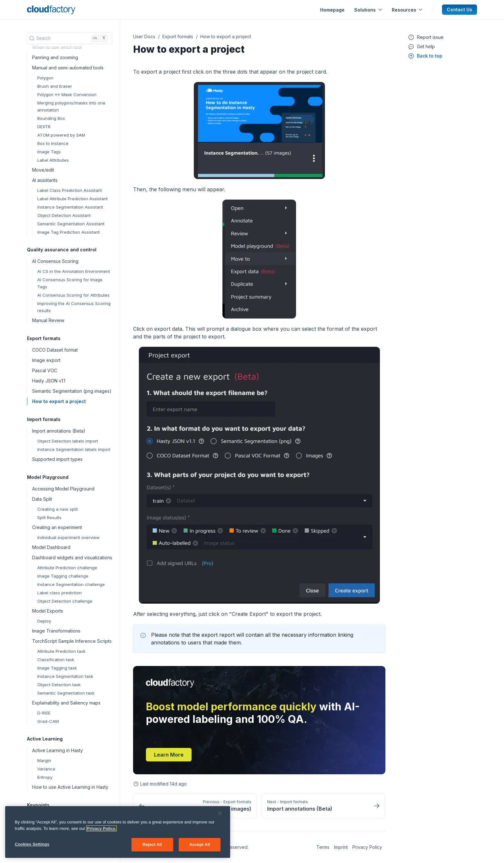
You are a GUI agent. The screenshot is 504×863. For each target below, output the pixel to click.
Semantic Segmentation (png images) (72, 391)
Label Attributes (53, 160)
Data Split (42, 499)
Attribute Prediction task (61, 651)
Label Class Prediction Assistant (70, 190)
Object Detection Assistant (64, 215)
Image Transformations (56, 631)
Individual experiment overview (68, 537)
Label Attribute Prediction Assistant (72, 199)
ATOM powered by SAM (61, 135)
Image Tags (49, 152)
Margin (44, 760)
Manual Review (48, 320)
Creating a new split (58, 509)
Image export (46, 360)
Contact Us (459, 9)
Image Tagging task (57, 668)
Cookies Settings (32, 848)
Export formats (178, 36)
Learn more (169, 755)
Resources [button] (407, 10)
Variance (46, 769)
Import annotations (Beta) (59, 431)
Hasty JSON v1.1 (49, 381)
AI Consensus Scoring (55, 261)
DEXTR (44, 127)
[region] (118, 836)
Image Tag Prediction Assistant (68, 232)
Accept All (200, 849)
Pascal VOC (45, 370)
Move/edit (43, 170)
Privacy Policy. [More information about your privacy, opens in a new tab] (101, 833)
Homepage (332, 10)
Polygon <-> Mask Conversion (67, 94)
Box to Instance (53, 143)
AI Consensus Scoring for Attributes (73, 295)
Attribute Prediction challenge (67, 568)
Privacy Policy (367, 847)
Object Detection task (59, 685)
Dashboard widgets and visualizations (72, 557)
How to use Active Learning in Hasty (70, 787)
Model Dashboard (51, 547)
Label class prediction (59, 593)
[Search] (69, 38)
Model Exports (48, 611)
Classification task (56, 660)
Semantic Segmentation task (66, 693)
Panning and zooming (55, 57)
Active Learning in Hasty (58, 750)
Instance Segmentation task (65, 676)
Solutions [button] (368, 10)
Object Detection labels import (68, 441)
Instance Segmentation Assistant (70, 207)
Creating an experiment (57, 527)
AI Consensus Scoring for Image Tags (70, 283)
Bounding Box (51, 118)
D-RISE (44, 713)
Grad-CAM (48, 721)
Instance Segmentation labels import (74, 449)
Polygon (45, 78)
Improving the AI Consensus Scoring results (74, 307)
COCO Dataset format (55, 350)
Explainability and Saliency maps (66, 703)
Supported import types (57, 459)
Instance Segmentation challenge (71, 584)
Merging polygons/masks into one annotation (71, 106)
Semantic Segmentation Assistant (71, 224)
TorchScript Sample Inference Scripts (72, 641)
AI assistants (45, 180)
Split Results (49, 517)
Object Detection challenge (65, 601)
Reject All (152, 849)
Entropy (45, 777)
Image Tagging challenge (63, 576)
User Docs (144, 36)
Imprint (341, 847)
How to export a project (59, 401)
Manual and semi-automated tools (68, 68)
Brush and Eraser (55, 86)
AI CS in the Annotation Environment (74, 271)
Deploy (44, 621)
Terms (323, 847)
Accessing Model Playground (63, 489)
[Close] (220, 817)
